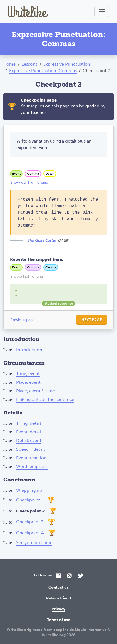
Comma (33, 174)
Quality (51, 267)
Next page (92, 320)
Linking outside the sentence (45, 399)
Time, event (28, 374)
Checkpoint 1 (30, 500)
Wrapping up (29, 490)
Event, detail (29, 432)
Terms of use (59, 620)
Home (9, 64)
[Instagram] (69, 576)
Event (16, 174)
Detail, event (29, 441)
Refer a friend (59, 598)
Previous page (22, 320)
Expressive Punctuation (67, 64)
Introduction (29, 350)
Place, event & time (36, 391)
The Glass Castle (42, 240)
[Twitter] (81, 576)
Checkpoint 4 (30, 533)
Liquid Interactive (91, 630)
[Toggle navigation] (102, 12)
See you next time (34, 543)
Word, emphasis (32, 466)
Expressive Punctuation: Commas (43, 71)
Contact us (59, 587)
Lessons (29, 64)
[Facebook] (58, 576)
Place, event (28, 382)
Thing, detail (29, 423)
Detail (50, 174)
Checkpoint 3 (30, 522)
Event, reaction (31, 458)
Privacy (59, 609)
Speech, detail (30, 449)
